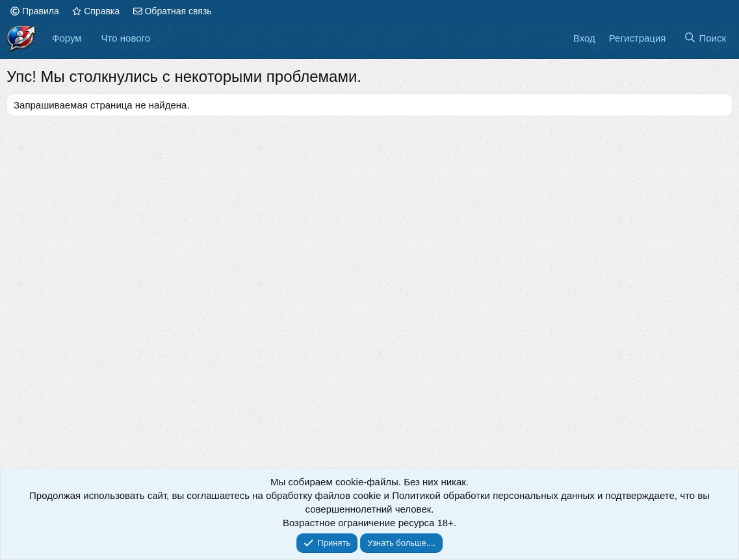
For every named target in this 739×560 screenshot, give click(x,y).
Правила (35, 11)
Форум (67, 38)
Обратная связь (173, 11)
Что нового (126, 38)
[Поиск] (705, 38)
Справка (96, 11)
